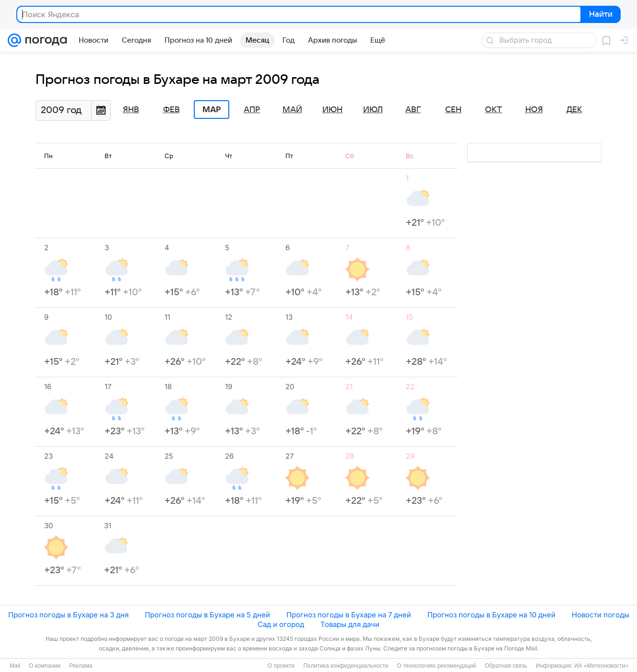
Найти (600, 15)
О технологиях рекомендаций (436, 666)
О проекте (281, 666)
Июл (373, 110)
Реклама (81, 666)
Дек (574, 110)
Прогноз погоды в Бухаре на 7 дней (349, 615)
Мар (212, 110)
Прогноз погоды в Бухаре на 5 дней (207, 615)
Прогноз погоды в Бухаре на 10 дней (491, 615)
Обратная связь (506, 666)
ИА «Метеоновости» (601, 666)
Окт (494, 110)
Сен (453, 110)
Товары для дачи (350, 624)
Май (292, 110)
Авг (413, 110)
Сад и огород (281, 624)
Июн (332, 110)
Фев (171, 110)
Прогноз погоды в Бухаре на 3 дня (68, 615)
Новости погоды (601, 615)
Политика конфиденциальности (346, 666)
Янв (131, 110)
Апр (252, 110)
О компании (45, 666)
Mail (15, 666)
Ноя (534, 110)
